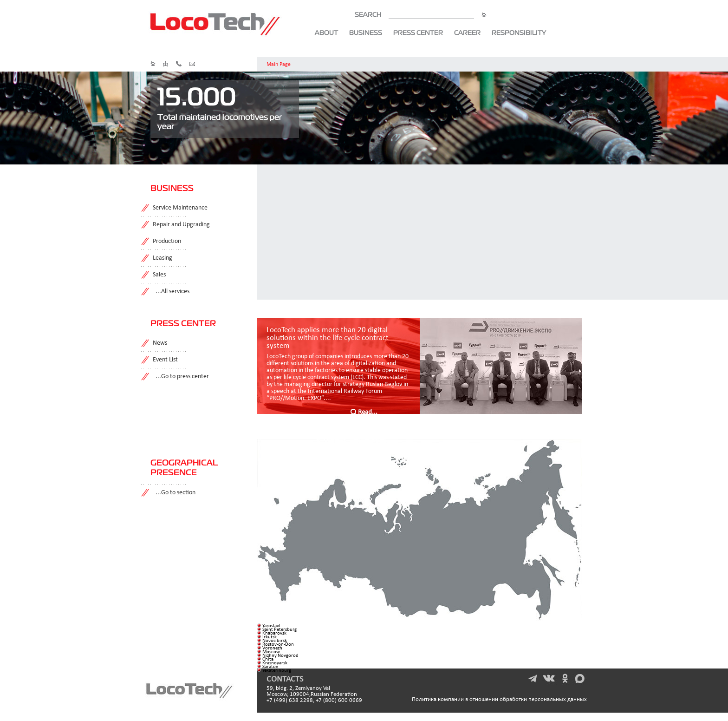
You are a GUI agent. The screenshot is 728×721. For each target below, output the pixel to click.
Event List (165, 360)
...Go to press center (181, 377)
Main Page (279, 65)
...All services (171, 292)
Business (366, 33)
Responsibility (519, 33)
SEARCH (421, 14)
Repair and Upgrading (181, 225)
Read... (368, 412)
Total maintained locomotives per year (220, 121)
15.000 (197, 96)
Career (467, 33)
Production (167, 241)
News (160, 343)
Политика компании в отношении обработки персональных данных (499, 699)
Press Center (418, 33)
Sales (159, 275)
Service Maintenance (180, 208)
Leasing (162, 258)
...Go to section (174, 493)
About (326, 33)
